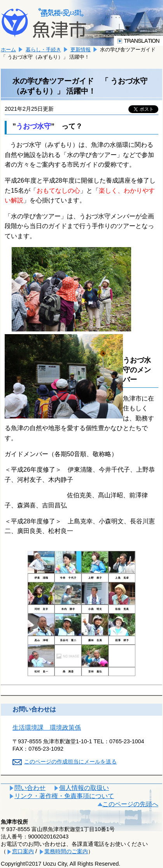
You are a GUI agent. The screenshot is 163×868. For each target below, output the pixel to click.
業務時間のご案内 (66, 851)
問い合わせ (30, 788)
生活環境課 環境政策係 (47, 728)
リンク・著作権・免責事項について (64, 796)
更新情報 (81, 50)
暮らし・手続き (43, 50)
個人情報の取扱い (84, 788)
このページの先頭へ (130, 804)
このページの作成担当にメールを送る (70, 762)
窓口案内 (23, 851)
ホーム (8, 50)
